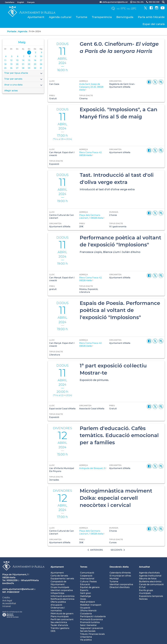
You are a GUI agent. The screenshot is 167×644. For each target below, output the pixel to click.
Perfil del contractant (62, 619)
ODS (53, 631)
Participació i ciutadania (93, 616)
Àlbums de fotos (148, 579)
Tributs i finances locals (92, 634)
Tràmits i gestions (60, 628)
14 (23, 60)
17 (41, 60)
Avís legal (7, 601)
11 (5, 60)
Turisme (82, 17)
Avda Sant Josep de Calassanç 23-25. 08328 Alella (91, 87)
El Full (142, 587)
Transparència (102, 17)
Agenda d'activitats (149, 573)
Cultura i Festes (88, 582)
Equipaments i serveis (62, 579)
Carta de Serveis (59, 576)
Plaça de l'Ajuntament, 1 (15, 575)
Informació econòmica (63, 596)
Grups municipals (60, 587)
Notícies (143, 599)
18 (5, 64)
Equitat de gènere (90, 587)
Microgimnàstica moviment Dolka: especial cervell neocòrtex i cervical (116, 498)
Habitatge (86, 596)
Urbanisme (86, 637)
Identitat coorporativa (121, 584)
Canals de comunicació (151, 584)
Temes (84, 567)
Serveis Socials (88, 631)
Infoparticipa (57, 593)
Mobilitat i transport (91, 605)
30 (35, 68)
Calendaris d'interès (120, 573)
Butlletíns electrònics (150, 582)
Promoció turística (90, 622)
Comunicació (87, 573)
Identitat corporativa (62, 590)
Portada (12, 31)
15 (29, 60)
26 (11, 68)
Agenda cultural (60, 17)
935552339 (12, 580)
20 (17, 64)
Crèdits (6, 598)
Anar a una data (23, 85)
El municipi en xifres (120, 576)
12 (11, 60)
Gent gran (86, 593)
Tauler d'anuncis (59, 625)
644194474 (8, 583)
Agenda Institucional (150, 576)
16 (35, 60)
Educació (85, 584)
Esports (84, 590)
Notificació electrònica (62, 599)
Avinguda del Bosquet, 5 (92, 468)
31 (41, 68)
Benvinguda (125, 17)
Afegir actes (11, 91)
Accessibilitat (9, 603)
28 (23, 68)
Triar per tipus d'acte (23, 73)
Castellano (10, 2)
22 (29, 64)
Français (31, 2)
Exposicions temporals (151, 596)
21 (23, 64)
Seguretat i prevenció (92, 628)
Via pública (86, 640)
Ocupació (85, 608)
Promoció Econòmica (91, 619)
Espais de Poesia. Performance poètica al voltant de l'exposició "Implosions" (120, 310)
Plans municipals (60, 616)
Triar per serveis (23, 79)
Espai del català (154, 24)
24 (41, 64)
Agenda (23, 31)
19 (11, 64)
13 (17, 60)
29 (29, 68)
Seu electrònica (59, 622)
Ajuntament (36, 17)
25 (5, 68)
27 (17, 68)
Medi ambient (88, 602)
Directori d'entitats (120, 587)
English (21, 2)
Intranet (7, 606)
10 (41, 56)
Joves (83, 599)
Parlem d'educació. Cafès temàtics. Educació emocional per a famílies (119, 435)
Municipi (114, 579)
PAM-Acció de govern (62, 614)
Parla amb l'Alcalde (151, 17)
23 (35, 64)
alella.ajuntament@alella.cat (18, 589)
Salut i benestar (88, 625)
